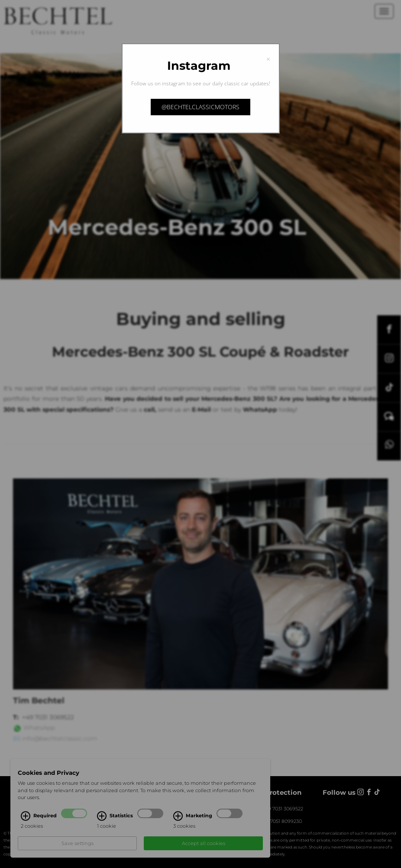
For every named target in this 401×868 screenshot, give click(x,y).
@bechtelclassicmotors (200, 107)
